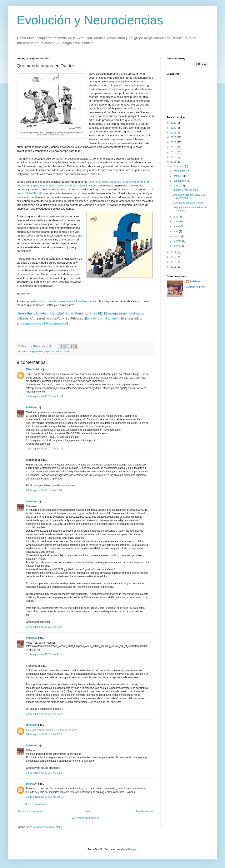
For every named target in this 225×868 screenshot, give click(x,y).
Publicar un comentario (35, 804)
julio (176, 217)
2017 (174, 152)
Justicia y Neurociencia (186, 190)
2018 (174, 147)
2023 (174, 123)
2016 (174, 157)
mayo (177, 226)
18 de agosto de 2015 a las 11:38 (45, 396)
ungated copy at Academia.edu (44, 323)
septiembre (180, 181)
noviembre (180, 171)
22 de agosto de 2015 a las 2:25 (44, 714)
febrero (178, 241)
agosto (178, 186)
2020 (174, 137)
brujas (32, 351)
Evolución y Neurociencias (90, 20)
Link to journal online (101, 318)
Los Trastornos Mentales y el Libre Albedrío (189, 196)
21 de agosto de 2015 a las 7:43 (44, 654)
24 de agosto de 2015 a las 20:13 (45, 797)
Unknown (32, 725)
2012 (174, 262)
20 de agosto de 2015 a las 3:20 (44, 490)
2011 (174, 267)
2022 (174, 128)
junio (177, 221)
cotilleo (40, 351)
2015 (174, 162)
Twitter (66, 351)
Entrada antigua (144, 811)
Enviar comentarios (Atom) (47, 827)
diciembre (179, 166)
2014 (174, 252)
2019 (174, 142)
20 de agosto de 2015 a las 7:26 (44, 627)
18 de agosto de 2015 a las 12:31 (45, 449)
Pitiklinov (32, 408)
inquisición (50, 351)
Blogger (132, 849)
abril (176, 231)
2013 (174, 257)
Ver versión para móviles (85, 818)
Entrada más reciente (30, 811)
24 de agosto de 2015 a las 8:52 (44, 773)
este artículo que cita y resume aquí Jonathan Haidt (63, 301)
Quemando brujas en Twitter (189, 203)
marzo (177, 236)
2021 (174, 133)
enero (177, 246)
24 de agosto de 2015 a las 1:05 (44, 734)
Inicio (89, 811)
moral (59, 351)
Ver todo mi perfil (195, 287)
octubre (178, 176)
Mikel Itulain (33, 369)
